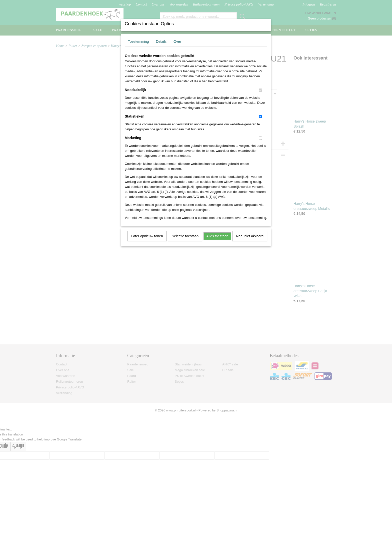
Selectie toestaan (185, 236)
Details (161, 42)
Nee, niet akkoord (250, 236)
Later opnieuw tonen (147, 236)
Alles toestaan (217, 236)
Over (177, 42)
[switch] (260, 90)
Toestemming (138, 42)
